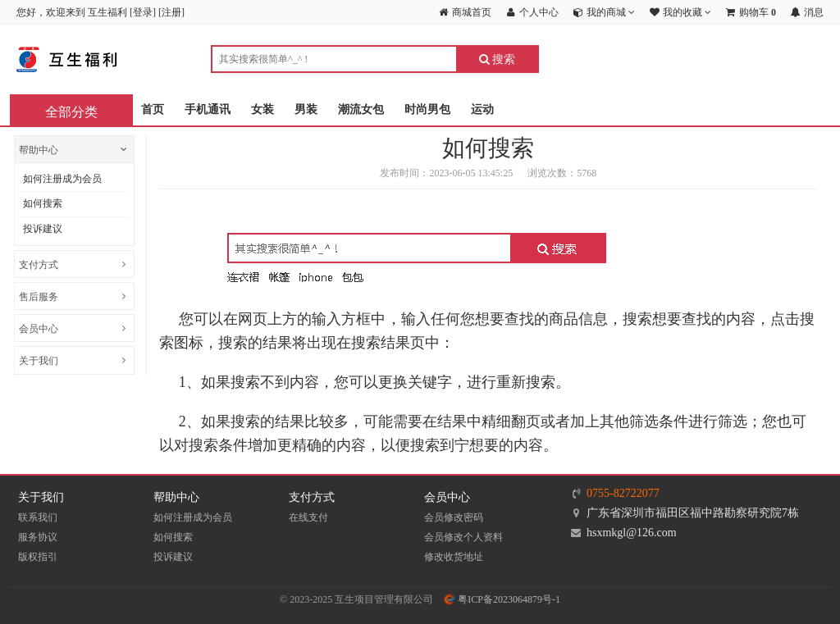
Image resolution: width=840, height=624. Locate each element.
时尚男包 (427, 109)
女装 (262, 109)
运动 (482, 109)
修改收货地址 (454, 557)
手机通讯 (208, 109)
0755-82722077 (623, 493)
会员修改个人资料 (463, 537)
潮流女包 (361, 109)
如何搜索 (43, 203)
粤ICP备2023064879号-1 (502, 599)
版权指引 (38, 557)
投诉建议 (43, 229)
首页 (153, 109)
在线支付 (308, 517)
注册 (171, 12)
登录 (143, 12)
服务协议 (38, 537)
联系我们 (38, 517)
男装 (306, 109)
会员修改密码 (454, 517)
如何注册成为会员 (62, 179)
